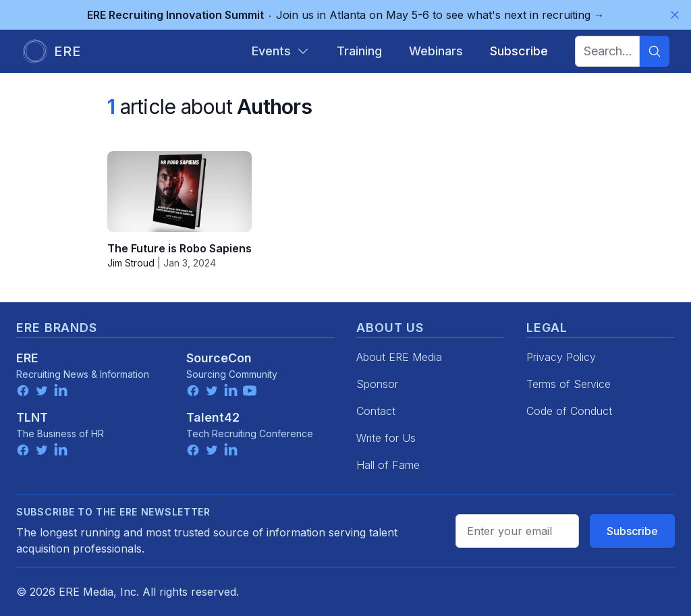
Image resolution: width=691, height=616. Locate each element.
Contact (376, 411)
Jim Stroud (131, 263)
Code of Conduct (569, 411)
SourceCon (219, 358)
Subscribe (632, 531)
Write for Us (386, 438)
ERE (27, 358)
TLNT (32, 417)
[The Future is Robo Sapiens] (179, 192)
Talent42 (213, 417)
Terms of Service (569, 384)
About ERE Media (399, 357)
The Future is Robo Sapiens (179, 248)
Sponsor (377, 384)
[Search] (655, 51)
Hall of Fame (388, 465)
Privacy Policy (561, 357)
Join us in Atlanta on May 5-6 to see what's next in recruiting (346, 15)
